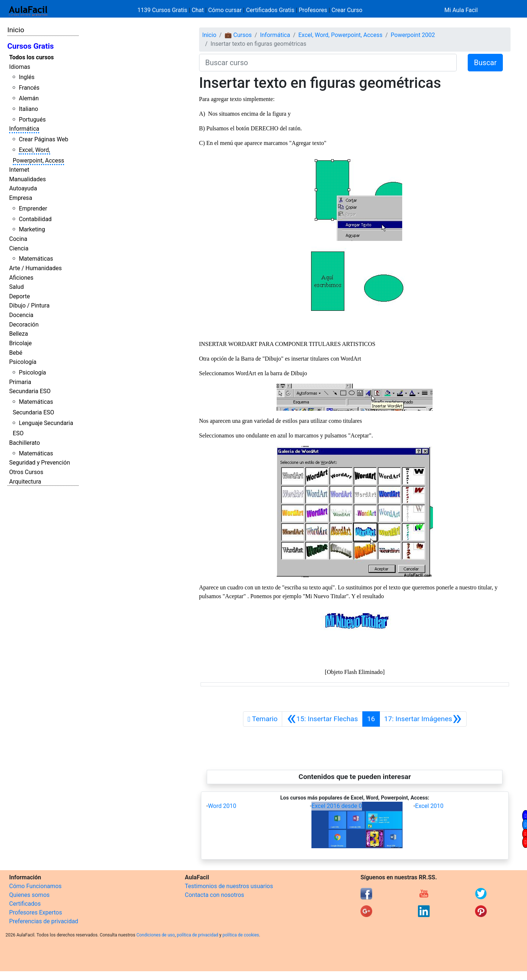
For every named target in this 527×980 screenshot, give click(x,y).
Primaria (20, 382)
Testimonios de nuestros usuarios (229, 886)
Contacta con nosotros (214, 895)
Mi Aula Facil (461, 10)
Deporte (20, 296)
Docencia (21, 315)
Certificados (25, 904)
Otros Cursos (26, 472)
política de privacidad (197, 935)
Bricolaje (20, 343)
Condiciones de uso (156, 935)
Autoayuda (23, 188)
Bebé (16, 353)
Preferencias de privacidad (44, 921)
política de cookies (241, 935)
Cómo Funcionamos (35, 886)
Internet (19, 170)
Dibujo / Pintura (29, 305)
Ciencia (19, 248)
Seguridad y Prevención (40, 463)
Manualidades (27, 179)
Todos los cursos (31, 57)
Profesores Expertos (35, 912)
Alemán (29, 98)
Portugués (32, 120)
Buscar (485, 63)
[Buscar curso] (328, 63)
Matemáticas (36, 259)
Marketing (32, 229)
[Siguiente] (423, 719)
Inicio (16, 30)
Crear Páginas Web (43, 139)
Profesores (313, 10)
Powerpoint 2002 (413, 35)
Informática (24, 129)
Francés (29, 88)
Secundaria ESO (30, 391)
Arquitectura (25, 482)
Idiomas (20, 67)
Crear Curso (347, 10)
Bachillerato (25, 443)
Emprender (33, 208)
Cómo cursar (225, 10)
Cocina (18, 239)
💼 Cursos (238, 35)
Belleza (18, 334)
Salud (16, 287)
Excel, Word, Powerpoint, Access (340, 35)
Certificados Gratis (270, 10)
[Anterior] (322, 719)
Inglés (27, 77)
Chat (198, 10)
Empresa (21, 198)
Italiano (28, 109)
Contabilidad (35, 219)
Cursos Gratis (31, 46)
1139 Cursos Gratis (163, 10)
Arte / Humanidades (35, 268)
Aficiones (21, 278)
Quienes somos (29, 895)
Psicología (23, 362)
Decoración (24, 325)
